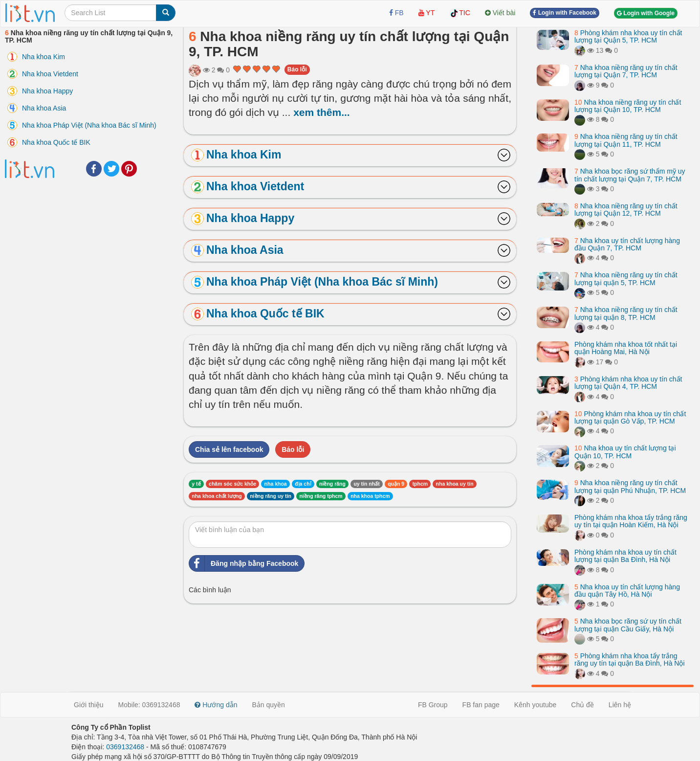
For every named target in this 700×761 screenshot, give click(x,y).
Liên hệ (620, 705)
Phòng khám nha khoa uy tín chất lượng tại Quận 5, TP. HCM (628, 36)
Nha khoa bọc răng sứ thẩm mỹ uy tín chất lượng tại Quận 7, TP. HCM (630, 175)
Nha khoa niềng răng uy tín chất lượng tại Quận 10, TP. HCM (628, 106)
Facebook (94, 169)
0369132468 (125, 747)
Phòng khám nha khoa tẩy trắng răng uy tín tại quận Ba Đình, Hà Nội (630, 660)
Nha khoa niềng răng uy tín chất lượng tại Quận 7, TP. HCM (626, 71)
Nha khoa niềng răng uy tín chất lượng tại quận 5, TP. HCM (626, 279)
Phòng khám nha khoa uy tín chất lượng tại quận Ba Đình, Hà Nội (625, 556)
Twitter (111, 169)
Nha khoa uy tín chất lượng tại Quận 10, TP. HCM (625, 452)
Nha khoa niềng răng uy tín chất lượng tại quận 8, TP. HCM (626, 313)
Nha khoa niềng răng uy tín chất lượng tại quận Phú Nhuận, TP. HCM (630, 486)
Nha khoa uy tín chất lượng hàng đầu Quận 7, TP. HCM (627, 244)
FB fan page (481, 705)
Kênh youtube (535, 705)
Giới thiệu (89, 705)
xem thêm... (322, 112)
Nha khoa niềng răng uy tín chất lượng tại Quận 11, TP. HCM (626, 140)
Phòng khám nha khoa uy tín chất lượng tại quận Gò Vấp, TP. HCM (630, 417)
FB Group (433, 705)
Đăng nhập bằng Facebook (244, 563)
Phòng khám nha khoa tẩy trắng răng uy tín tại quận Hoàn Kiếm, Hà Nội (631, 521)
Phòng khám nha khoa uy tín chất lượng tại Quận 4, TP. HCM (628, 383)
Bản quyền (269, 705)
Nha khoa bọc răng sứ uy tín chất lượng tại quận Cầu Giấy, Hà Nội (628, 625)
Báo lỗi (297, 69)
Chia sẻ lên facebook (229, 449)
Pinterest (129, 169)
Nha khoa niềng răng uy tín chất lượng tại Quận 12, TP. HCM (626, 210)
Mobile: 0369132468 (149, 705)
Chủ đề (582, 705)
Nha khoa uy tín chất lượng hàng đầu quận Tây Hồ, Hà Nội (627, 591)
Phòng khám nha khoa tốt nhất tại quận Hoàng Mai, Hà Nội (626, 348)
